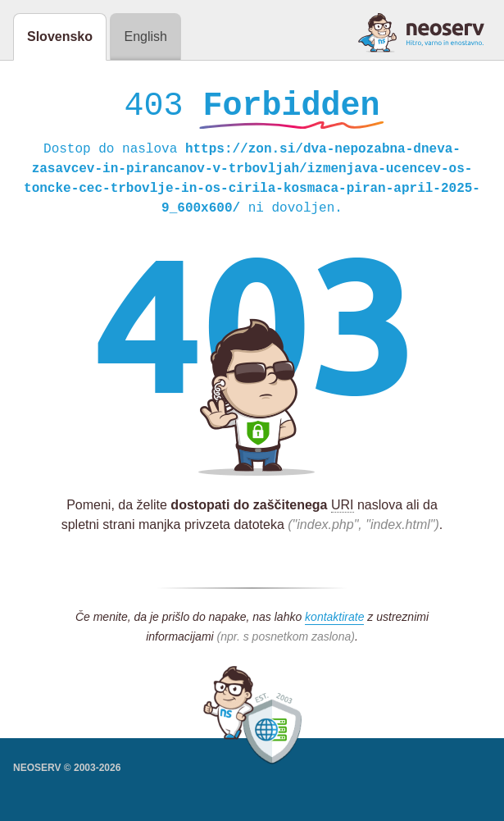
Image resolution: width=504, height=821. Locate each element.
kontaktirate (334, 621)
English (145, 36)
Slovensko (60, 36)
